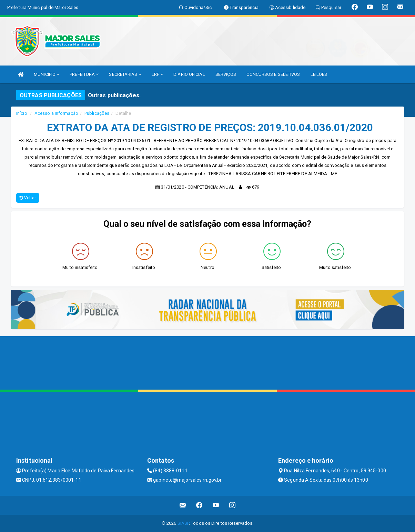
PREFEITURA (84, 74)
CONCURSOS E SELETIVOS (273, 74)
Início (22, 113)
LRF (158, 74)
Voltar (28, 198)
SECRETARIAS (125, 74)
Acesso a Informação (56, 113)
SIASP (183, 523)
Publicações (97, 113)
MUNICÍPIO (47, 74)
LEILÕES (319, 74)
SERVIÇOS (226, 74)
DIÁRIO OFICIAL (189, 74)
